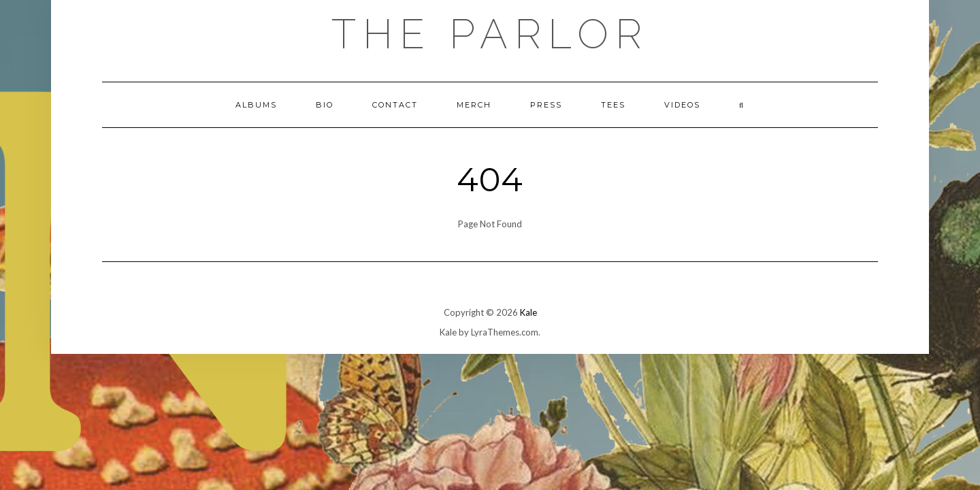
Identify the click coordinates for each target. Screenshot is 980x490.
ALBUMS (256, 105)
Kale (528, 312)
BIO (325, 105)
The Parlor (490, 34)
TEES (613, 105)
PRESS (546, 105)
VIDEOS (682, 105)
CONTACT (395, 105)
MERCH (474, 105)
